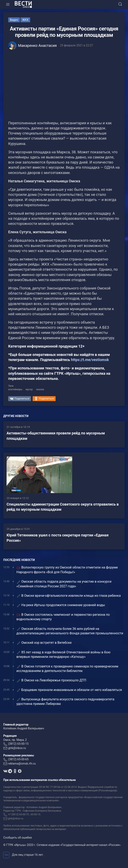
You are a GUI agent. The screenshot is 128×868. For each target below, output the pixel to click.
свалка (40, 389)
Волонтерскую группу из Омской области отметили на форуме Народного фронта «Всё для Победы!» (67, 570)
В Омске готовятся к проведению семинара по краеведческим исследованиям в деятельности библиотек (67, 669)
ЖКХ (25, 20)
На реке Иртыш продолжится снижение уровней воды (61, 605)
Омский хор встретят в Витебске (44, 643)
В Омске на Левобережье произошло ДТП (51, 680)
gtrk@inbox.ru (17, 748)
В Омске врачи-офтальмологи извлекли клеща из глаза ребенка (69, 596)
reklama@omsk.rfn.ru (22, 764)
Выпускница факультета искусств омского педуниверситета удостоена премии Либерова (65, 701)
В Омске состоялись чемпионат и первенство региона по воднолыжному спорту (63, 617)
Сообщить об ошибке (18, 838)
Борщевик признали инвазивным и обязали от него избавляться (69, 690)
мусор (29, 389)
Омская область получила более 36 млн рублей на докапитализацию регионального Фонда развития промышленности (70, 631)
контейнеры (15, 389)
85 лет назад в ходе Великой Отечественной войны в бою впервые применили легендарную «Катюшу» (63, 654)
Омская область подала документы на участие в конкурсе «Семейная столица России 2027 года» (64, 584)
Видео (14, 20)
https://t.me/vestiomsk (90, 360)
